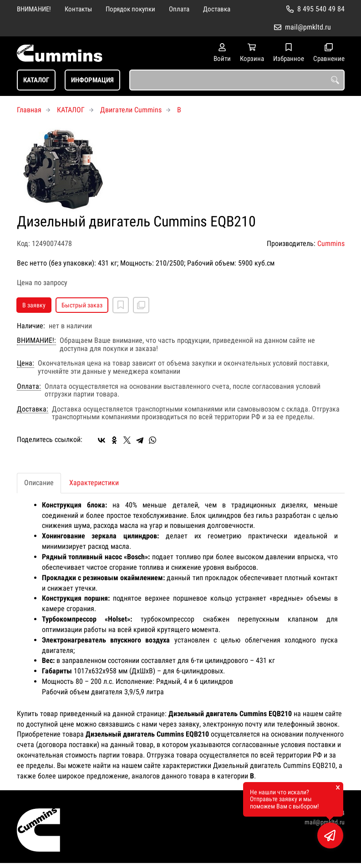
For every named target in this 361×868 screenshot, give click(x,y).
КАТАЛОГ (36, 80)
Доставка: (33, 409)
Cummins (331, 243)
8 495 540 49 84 (321, 9)
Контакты (78, 9)
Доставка (217, 9)
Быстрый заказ (82, 305)
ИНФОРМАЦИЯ (92, 80)
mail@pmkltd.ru (308, 27)
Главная (29, 110)
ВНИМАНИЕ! (34, 9)
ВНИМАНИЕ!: (36, 341)
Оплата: (29, 386)
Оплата (179, 9)
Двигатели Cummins (131, 110)
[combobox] (237, 80)
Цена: (25, 363)
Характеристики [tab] (94, 483)
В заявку (34, 305)
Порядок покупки (130, 9)
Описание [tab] (39, 483)
